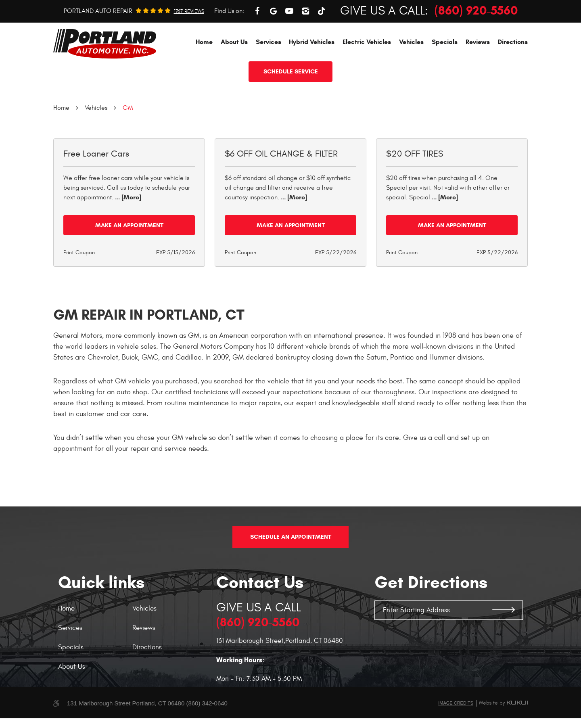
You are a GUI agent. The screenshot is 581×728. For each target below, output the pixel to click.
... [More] (127, 233)
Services (269, 78)
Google (273, 47)
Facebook (257, 47)
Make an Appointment (129, 261)
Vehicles (411, 78)
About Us (234, 78)
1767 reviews (189, 48)
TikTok (322, 47)
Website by (503, 713)
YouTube (289, 47)
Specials (445, 78)
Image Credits (456, 713)
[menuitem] (204, 78)
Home (204, 78)
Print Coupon (79, 289)
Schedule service (291, 108)
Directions (513, 78)
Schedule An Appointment (291, 546)
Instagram (305, 47)
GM (128, 144)
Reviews (478, 78)
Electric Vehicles (367, 78)
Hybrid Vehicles (312, 78)
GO (504, 620)
